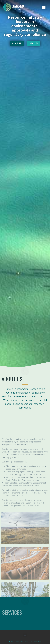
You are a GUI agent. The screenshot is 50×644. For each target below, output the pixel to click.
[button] (44, 7)
